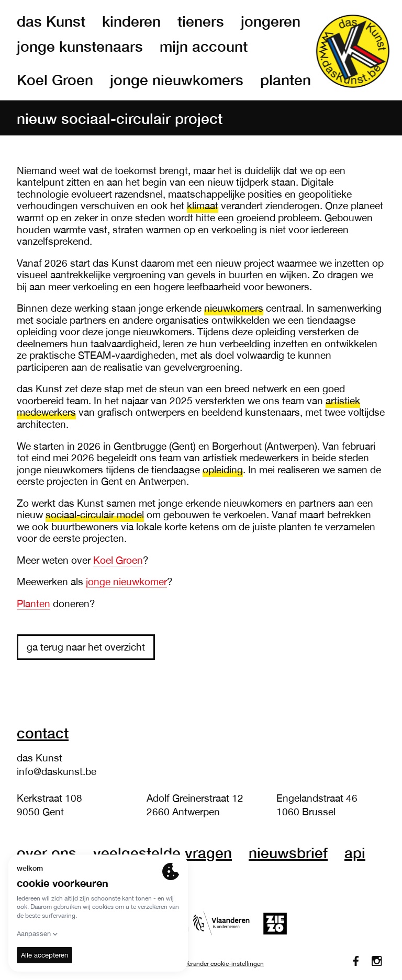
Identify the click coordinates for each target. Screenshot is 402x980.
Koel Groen (55, 79)
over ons (47, 852)
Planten (33, 603)
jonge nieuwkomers (177, 79)
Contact (43, 733)
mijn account (204, 46)
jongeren (271, 21)
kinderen (131, 21)
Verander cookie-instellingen (224, 964)
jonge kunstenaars (80, 46)
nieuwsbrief (288, 852)
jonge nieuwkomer (126, 582)
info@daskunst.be (57, 771)
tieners (201, 21)
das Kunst (51, 21)
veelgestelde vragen (163, 852)
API (355, 852)
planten (286, 79)
